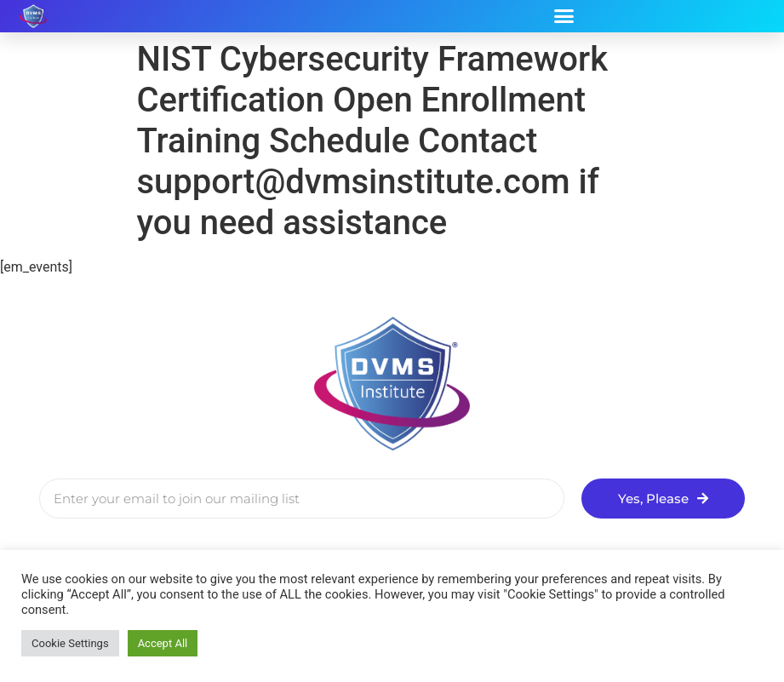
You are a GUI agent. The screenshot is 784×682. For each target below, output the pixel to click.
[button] (564, 16)
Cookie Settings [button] (70, 643)
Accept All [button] (163, 643)
